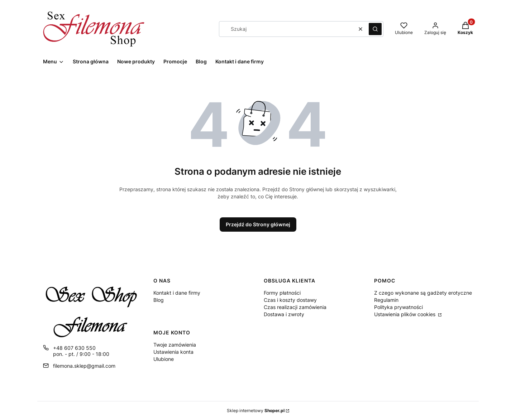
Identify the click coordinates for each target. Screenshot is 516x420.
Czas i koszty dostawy (290, 300)
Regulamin (386, 300)
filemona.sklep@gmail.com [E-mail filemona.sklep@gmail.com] (84, 366)
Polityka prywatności (398, 307)
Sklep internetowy (256, 411)
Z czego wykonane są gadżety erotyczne (423, 293)
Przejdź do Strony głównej (258, 224)
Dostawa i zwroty (284, 314)
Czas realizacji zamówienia (295, 307)
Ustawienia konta (173, 352)
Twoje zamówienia (175, 345)
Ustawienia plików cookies (405, 314)
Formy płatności (282, 293)
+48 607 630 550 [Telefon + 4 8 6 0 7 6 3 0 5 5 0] (74, 348)
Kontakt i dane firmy (177, 293)
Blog (159, 300)
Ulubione (164, 359)
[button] (375, 29)
